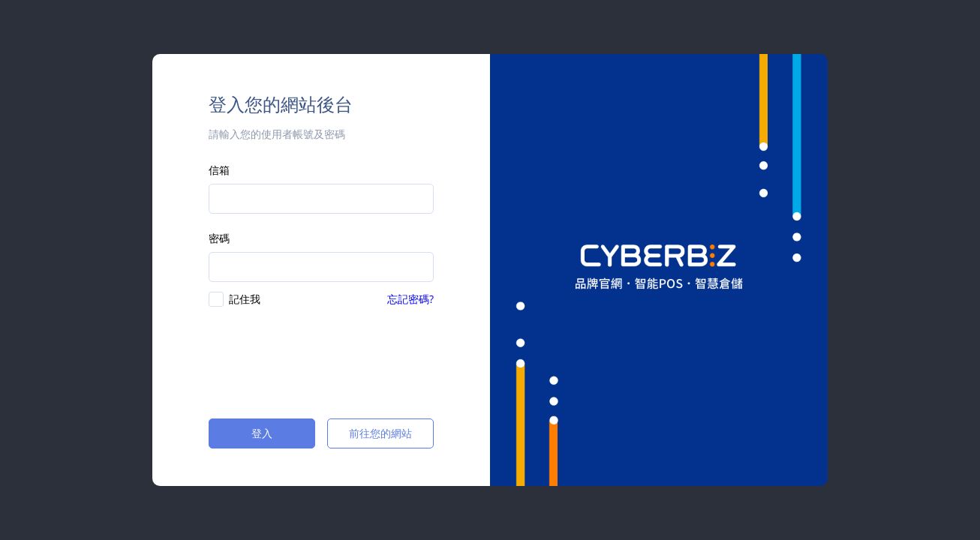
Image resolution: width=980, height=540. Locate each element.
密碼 (219, 238)
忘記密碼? (410, 299)
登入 (262, 433)
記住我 (245, 299)
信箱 (219, 170)
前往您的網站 (380, 433)
